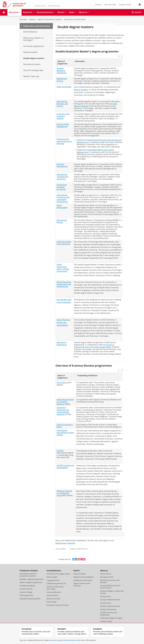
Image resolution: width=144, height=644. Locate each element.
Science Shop (51, 592)
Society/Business (54, 561)
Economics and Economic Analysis (63, 111)
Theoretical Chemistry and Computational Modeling (63, 401)
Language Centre (53, 570)
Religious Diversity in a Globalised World (64, 483)
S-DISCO (60, 441)
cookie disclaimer (70, 640)
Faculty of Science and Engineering (108, 604)
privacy (55, 640)
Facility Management (108, 618)
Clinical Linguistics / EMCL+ (65, 416)
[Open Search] (137, 12)
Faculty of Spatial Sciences (110, 596)
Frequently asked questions (30, 589)
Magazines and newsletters (84, 567)
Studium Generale (53, 589)
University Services (107, 615)
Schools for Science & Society (57, 595)
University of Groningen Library (58, 564)
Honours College (26, 582)
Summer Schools (26, 579)
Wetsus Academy (81, 85)
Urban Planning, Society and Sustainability (63, 318)
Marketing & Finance (62, 75)
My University (110, 4)
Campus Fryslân (106, 611)
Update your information (83, 570)
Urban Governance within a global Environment (63, 263)
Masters (33, 19)
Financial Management (62, 160)
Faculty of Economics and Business (110, 571)
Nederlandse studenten (65, 533)
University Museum (54, 582)
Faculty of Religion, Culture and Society (112, 582)
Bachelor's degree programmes (32, 569)
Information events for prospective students (28, 565)
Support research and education (82, 575)
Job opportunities (107, 567)
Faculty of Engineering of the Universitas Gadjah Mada (94, 341)
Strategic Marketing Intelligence (61, 66)
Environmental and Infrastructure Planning (64, 136)
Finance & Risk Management (63, 120)
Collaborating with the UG (56, 574)
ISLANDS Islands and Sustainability (65, 457)
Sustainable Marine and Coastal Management (95, 146)
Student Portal (125, 4)
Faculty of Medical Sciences (110, 590)
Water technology (64, 82)
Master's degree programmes (31, 572)
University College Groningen (111, 608)
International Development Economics (62, 172)
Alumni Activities (80, 564)
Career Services (52, 585)
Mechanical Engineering (62, 339)
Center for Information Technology (55, 578)
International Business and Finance (62, 99)
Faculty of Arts (106, 587)
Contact (98, 4)
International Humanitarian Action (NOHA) (65, 423)
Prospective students (29, 561)
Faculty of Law (105, 593)
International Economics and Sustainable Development (63, 193)
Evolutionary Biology (62, 216)
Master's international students (50, 19)
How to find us (106, 564)
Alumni (76, 561)
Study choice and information (75, 19)
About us (104, 561)
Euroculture (61, 373)
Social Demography (62, 201)
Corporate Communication (110, 621)
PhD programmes (26, 585)
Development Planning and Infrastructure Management (99, 136)
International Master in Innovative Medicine (65, 392)
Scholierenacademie (27, 576)
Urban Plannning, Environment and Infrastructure (64, 279)
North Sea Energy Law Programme (64, 238)
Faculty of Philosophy (108, 600)
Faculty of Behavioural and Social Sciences (110, 577)
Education (23, 19)
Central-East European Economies (62, 182)
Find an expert (52, 567)
